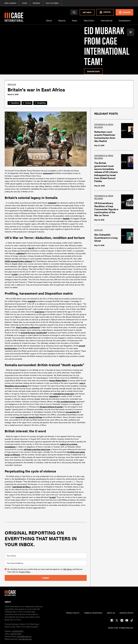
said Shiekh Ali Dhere (22, 487)
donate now (93, 71)
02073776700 (16, 634)
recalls (15, 274)
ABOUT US (111, 613)
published (21, 253)
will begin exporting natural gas (37, 449)
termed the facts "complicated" (34, 333)
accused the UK (72, 412)
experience (40, 312)
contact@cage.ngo (24, 636)
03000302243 (18, 631)
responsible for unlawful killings (29, 417)
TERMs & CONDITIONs (93, 613)
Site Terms (67, 569)
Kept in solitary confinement (28, 327)
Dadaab (66, 218)
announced (48, 173)
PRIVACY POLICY (73, 613)
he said (52, 497)
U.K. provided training (66, 401)
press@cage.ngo (25, 639)
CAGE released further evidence (18, 261)
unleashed (53, 396)
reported (31, 301)
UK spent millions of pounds (51, 407)
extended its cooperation (64, 394)
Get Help (87, 12)
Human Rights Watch (58, 380)
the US (31, 248)
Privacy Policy (25, 572)
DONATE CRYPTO (126, 613)
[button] (49, 22)
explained (52, 203)
